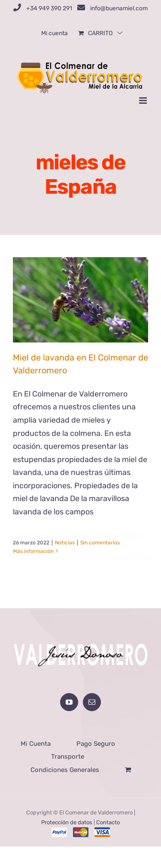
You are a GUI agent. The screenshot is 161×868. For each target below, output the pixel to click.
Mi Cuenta (36, 744)
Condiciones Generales (65, 770)
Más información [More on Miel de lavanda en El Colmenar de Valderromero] (33, 551)
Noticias (65, 543)
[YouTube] (69, 702)
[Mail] (92, 702)
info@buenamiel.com (119, 8)
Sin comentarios (100, 543)
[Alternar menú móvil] (144, 101)
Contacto (108, 822)
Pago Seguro (96, 744)
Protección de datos (67, 822)
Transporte (68, 757)
